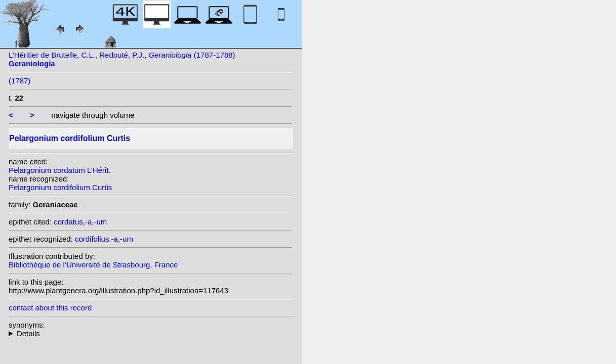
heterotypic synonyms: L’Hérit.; (150, 333)
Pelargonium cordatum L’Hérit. (60, 170)
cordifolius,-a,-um (104, 239)
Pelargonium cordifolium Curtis (60, 187)
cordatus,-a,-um (80, 222)
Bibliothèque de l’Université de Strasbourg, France (93, 265)
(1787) (19, 81)
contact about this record (50, 308)
